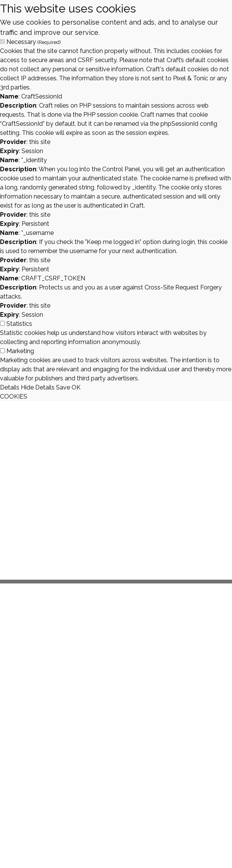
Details (10, 387)
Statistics (19, 324)
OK (76, 387)
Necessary (34, 42)
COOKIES (14, 396)
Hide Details (38, 387)
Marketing (20, 351)
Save (63, 387)
